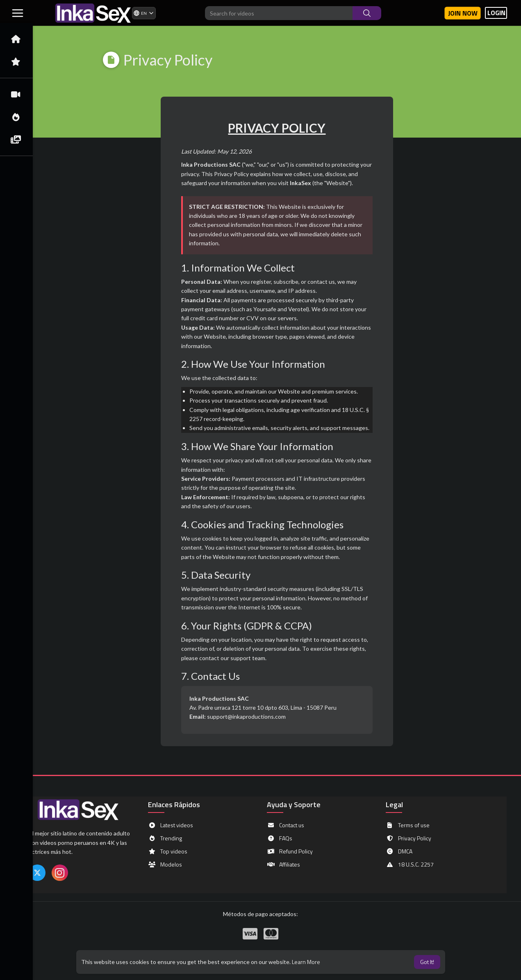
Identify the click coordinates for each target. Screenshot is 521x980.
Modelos (165, 865)
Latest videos (171, 825)
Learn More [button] (306, 962)
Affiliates (283, 865)
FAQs (280, 838)
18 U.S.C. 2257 (410, 865)
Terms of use (408, 825)
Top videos (168, 851)
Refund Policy (290, 851)
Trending (165, 838)
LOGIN (496, 13)
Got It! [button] (427, 962)
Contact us (286, 825)
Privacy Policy (408, 838)
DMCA (399, 851)
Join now (463, 13)
